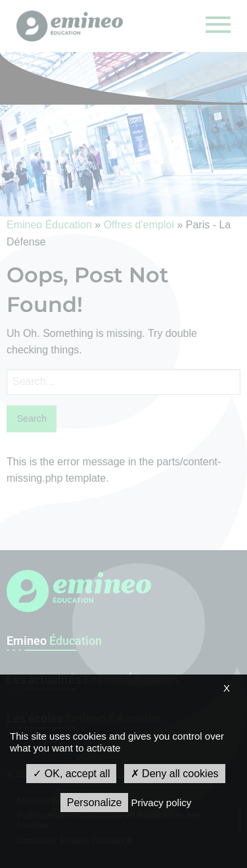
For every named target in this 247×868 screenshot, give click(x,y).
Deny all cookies (175, 774)
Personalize (95, 803)
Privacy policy (162, 803)
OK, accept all (71, 774)
